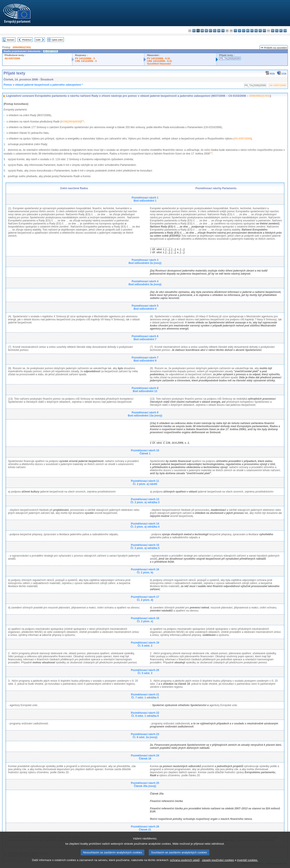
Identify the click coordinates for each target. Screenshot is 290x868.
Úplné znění (57, 40)
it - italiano (235, 31)
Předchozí (27, 40)
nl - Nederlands (256, 31)
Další (38, 40)
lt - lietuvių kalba (244, 31)
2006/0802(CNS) (22, 47)
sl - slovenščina (277, 31)
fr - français (223, 31)
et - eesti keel (211, 31)
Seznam (11, 40)
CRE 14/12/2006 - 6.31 (159, 61)
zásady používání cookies (218, 865)
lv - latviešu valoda (240, 31)
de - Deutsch (206, 31)
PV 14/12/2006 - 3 (85, 58)
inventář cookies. (247, 865)
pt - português (264, 31)
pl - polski (260, 31)
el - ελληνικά (215, 31)
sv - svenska (285, 31)
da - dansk (202, 31)
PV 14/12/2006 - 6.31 (159, 58)
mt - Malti (252, 31)
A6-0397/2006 (12, 58)
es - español (194, 31)
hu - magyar (248, 31)
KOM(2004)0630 (71, 122)
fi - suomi (281, 31)
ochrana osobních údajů (185, 865)
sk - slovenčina (273, 31)
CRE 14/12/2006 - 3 (86, 61)
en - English (219, 31)
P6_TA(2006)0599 (230, 58)
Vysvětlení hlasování (159, 64)
